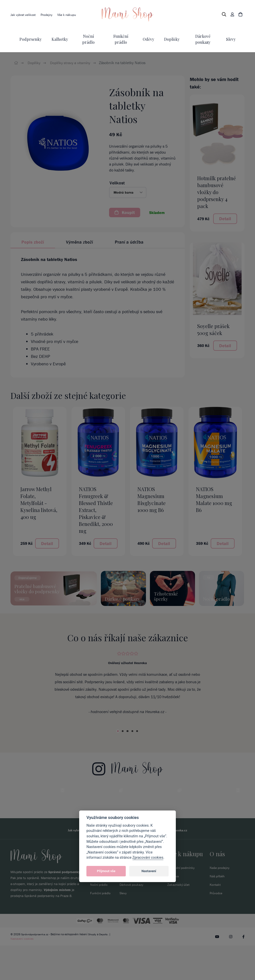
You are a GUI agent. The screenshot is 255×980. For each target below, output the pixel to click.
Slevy (231, 39)
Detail (225, 219)
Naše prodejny (220, 902)
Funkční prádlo (101, 928)
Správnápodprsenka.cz (35, 969)
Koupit (125, 212)
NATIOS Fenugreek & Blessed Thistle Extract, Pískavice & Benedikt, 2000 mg (96, 510)
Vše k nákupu (70, 15)
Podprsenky (31, 39)
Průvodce (217, 928)
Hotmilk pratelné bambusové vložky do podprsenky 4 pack (217, 192)
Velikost (117, 183)
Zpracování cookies (148, 858)
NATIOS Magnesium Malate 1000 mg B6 (214, 499)
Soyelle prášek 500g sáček (213, 329)
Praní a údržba (129, 242)
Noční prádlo (99, 919)
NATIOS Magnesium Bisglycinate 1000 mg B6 (152, 499)
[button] (128, 192)
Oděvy (148, 39)
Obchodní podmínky (182, 902)
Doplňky (172, 39)
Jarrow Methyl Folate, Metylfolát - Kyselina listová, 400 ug (39, 503)
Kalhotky (60, 39)
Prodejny (49, 15)
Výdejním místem (57, 924)
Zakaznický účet (179, 919)
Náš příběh (218, 911)
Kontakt (215, 919)
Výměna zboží (79, 242)
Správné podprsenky (64, 906)
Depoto (105, 969)
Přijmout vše (106, 871)
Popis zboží (33, 242)
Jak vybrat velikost (24, 15)
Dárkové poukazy (132, 919)
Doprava (173, 911)
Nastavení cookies (22, 973)
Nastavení (149, 871)
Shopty (94, 969)
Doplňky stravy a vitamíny (73, 63)
